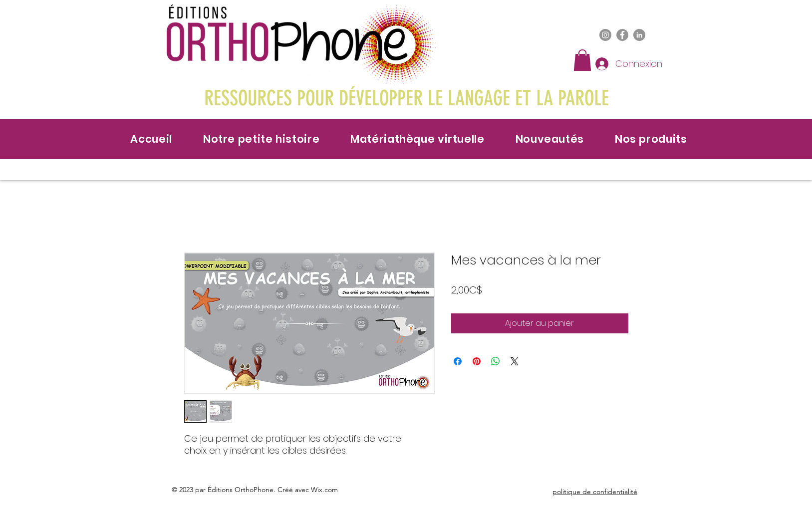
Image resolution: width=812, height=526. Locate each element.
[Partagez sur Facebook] (458, 361)
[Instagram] (605, 35)
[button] (582, 60)
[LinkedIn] (639, 35)
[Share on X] (515, 361)
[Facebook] (622, 35)
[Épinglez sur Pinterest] (477, 361)
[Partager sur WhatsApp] (496, 361)
